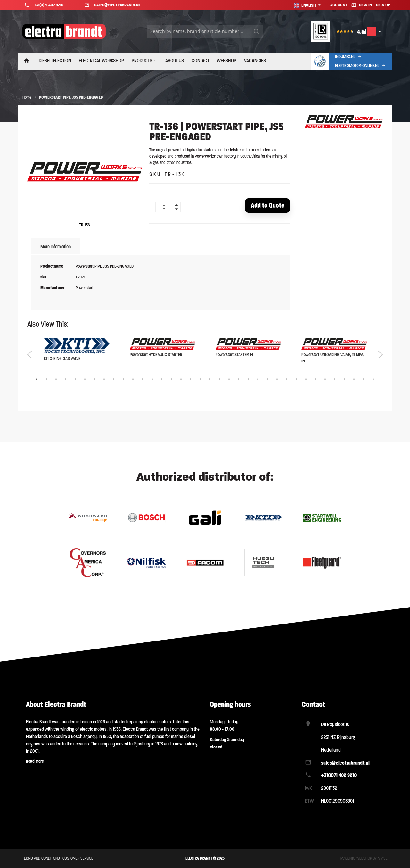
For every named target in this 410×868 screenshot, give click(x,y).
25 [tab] (267, 380)
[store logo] (64, 31)
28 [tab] (296, 380)
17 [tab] (191, 380)
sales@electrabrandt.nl (345, 763)
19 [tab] (210, 380)
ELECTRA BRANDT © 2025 (205, 859)
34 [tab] (354, 380)
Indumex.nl (348, 57)
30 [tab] (316, 380)
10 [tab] (123, 380)
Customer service (78, 859)
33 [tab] (344, 380)
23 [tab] (248, 380)
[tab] (56, 248)
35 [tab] (364, 380)
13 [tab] (152, 380)
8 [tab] (104, 380)
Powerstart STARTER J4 (234, 355)
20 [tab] (219, 380)
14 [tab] (162, 380)
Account (339, 5)
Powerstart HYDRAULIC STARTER (156, 355)
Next (380, 355)
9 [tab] (114, 380)
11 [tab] (133, 380)
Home (27, 97)
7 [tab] (94, 380)
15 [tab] (171, 380)
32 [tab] (335, 380)
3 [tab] (56, 380)
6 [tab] (85, 380)
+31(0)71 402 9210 (339, 776)
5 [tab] (75, 380)
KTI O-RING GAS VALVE (62, 359)
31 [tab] (325, 380)
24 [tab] (258, 380)
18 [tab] (200, 380)
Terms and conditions (41, 859)
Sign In (365, 5)
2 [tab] (46, 380)
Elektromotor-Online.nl (361, 66)
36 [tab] (373, 380)
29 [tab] (306, 380)
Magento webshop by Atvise (364, 859)
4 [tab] (66, 380)
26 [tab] (277, 380)
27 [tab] (287, 380)
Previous (30, 355)
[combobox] (205, 31)
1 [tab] (37, 380)
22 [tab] (239, 380)
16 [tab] (181, 380)
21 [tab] (229, 380)
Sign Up (383, 5)
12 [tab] (143, 380)
